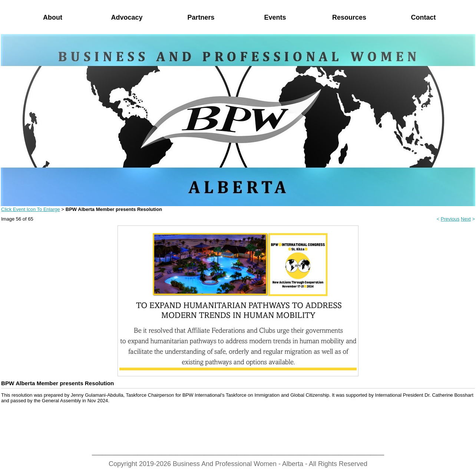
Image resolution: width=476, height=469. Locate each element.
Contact (424, 17)
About (53, 17)
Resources (349, 17)
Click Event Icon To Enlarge (31, 209)
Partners (201, 17)
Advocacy (127, 17)
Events (275, 17)
